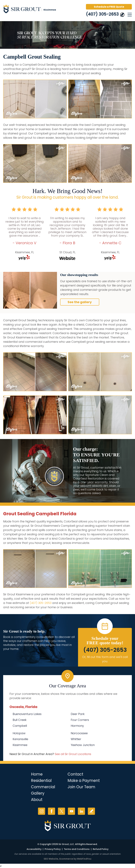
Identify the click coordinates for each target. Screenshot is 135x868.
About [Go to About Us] (37, 800)
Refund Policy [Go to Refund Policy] (101, 849)
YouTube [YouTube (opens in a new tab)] (71, 811)
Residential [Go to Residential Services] (41, 781)
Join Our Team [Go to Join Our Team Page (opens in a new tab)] (81, 787)
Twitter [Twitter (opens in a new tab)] (61, 811)
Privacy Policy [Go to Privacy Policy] (53, 849)
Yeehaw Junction (83, 745)
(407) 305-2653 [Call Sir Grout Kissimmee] (102, 14)
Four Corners (80, 720)
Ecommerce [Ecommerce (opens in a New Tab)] (66, 859)
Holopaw (19, 733)
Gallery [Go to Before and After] (38, 793)
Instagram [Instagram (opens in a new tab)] (42, 811)
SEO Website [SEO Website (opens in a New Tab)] (51, 859)
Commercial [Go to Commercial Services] (43, 787)
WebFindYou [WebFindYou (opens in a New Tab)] (84, 859)
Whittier (76, 739)
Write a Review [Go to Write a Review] (91, 811)
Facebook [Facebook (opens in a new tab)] (52, 811)
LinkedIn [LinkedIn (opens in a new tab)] (81, 811)
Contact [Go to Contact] (75, 774)
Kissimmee (20, 745)
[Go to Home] (30, 10)
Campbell (20, 726)
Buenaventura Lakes (27, 714)
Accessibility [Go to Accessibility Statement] (34, 849)
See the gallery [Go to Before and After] (80, 302)
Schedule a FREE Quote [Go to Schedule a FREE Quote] (109, 7)
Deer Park (78, 714)
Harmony (77, 726)
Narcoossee (79, 733)
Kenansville (20, 739)
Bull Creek (20, 720)
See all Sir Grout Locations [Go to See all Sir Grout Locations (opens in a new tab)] (73, 754)
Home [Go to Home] (37, 774)
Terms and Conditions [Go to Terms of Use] (77, 849)
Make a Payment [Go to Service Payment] (84, 781)
